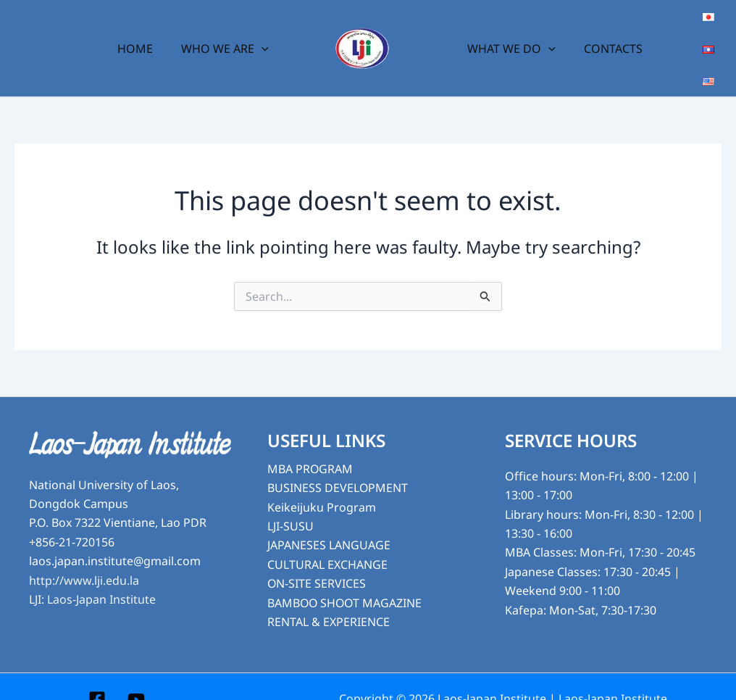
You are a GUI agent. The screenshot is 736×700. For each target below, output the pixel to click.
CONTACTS (606, 36)
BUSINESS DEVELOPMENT (338, 464)
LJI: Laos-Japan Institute (92, 575)
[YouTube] (136, 675)
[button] (264, 36)
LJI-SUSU (290, 502)
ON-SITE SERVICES (317, 559)
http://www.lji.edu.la (84, 557)
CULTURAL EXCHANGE (327, 541)
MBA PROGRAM (310, 445)
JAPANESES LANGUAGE (329, 521)
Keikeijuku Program (322, 483)
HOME (142, 36)
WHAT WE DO (509, 36)
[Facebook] (97, 675)
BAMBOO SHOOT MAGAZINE (346, 579)
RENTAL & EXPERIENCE (329, 598)
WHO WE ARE (227, 36)
